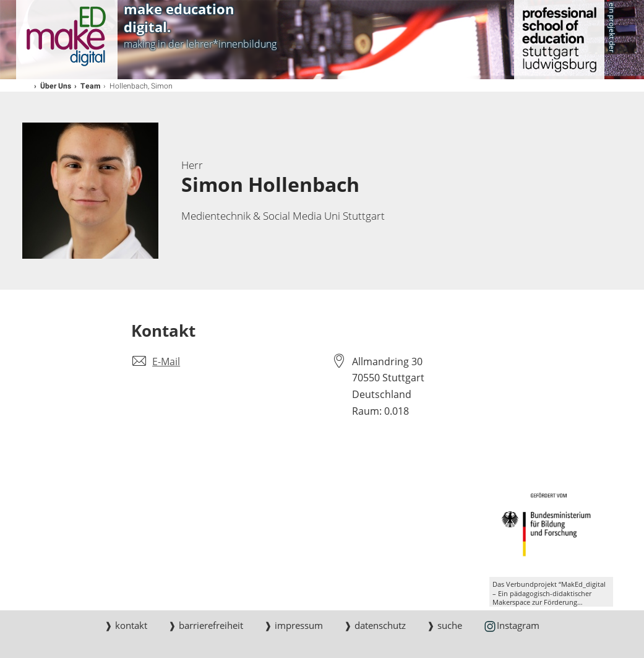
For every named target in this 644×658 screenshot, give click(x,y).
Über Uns (56, 85)
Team (91, 85)
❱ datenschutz (375, 625)
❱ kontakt (126, 625)
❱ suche (444, 625)
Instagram (511, 626)
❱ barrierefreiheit (206, 625)
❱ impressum (294, 625)
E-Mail (166, 361)
